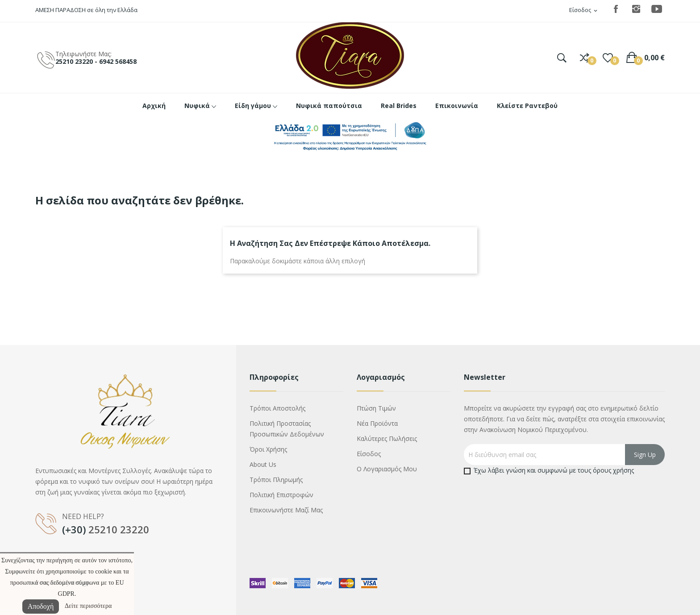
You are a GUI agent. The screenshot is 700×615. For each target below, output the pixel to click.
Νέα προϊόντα (377, 423)
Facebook (616, 9)
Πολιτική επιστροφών (281, 495)
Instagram (636, 9)
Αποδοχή (41, 606)
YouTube (657, 9)
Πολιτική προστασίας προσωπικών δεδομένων (287, 429)
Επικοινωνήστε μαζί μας (286, 510)
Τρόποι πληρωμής (276, 480)
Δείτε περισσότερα (88, 606)
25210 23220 (119, 529)
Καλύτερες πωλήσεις (387, 438)
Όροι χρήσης (268, 449)
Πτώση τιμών (376, 408)
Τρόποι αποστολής (277, 408)
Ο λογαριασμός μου (387, 469)
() (608, 58)
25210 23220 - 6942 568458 (96, 61)
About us (263, 464)
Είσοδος (369, 454)
